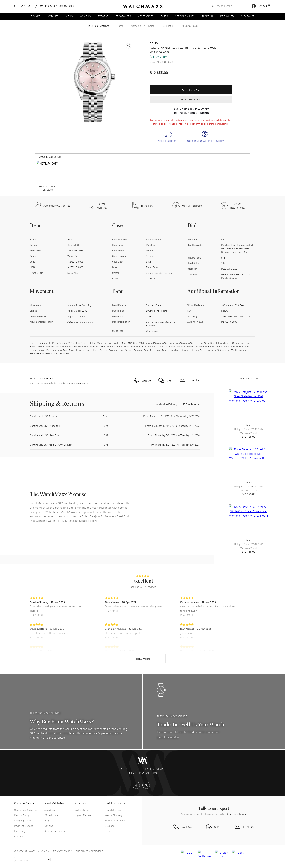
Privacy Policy (62, 851)
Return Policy (22, 815)
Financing (20, 831)
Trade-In (207, 16)
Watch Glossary (113, 815)
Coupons (110, 826)
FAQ (47, 820)
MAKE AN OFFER (191, 99)
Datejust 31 (168, 26)
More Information (168, 737)
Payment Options (24, 826)
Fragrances (123, 16)
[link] (168, 137)
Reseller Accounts (55, 831)
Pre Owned (227, 16)
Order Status (82, 810)
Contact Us (20, 836)
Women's (85, 16)
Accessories (146, 16)
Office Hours (51, 815)
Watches (53, 16)
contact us (182, 124)
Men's (69, 16)
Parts (164, 16)
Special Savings (185, 16)
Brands (36, 16)
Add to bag (191, 90)
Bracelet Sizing (113, 810)
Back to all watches (98, 26)
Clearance (248, 16)
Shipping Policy (23, 820)
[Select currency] (32, 860)
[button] (265, 6)
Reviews (49, 826)
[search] (214, 6)
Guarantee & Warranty (27, 810)
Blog (107, 831)
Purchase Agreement (89, 851)
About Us (50, 810)
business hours (79, 383)
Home (120, 26)
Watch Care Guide (115, 820)
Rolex (151, 26)
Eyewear (103, 16)
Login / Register (84, 815)
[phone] (54, 6)
